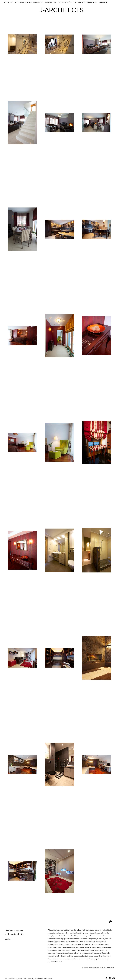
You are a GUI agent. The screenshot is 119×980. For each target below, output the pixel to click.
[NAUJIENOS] (92, 2)
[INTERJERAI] (8, 2)
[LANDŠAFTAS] (50, 2)
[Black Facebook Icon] (106, 978)
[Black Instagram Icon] (110, 978)
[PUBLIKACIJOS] (79, 2)
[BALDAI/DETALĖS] (65, 2)
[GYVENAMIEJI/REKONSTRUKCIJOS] (29, 2)
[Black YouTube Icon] (114, 978)
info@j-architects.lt (45, 978)
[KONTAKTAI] (103, 2)
